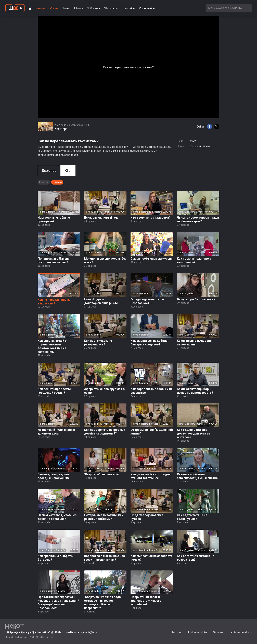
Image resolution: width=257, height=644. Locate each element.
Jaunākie (129, 8)
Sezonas (49, 171)
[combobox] (229, 8)
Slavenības (111, 8)
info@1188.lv (33, 632)
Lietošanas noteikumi (240, 632)
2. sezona (44, 182)
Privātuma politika (198, 632)
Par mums (177, 632)
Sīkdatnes (218, 632)
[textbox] (229, 8)
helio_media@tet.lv (82, 632)
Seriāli (66, 8)
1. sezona (57, 182)
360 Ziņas (94, 8)
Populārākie (147, 8)
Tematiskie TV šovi (200, 147)
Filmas (79, 8)
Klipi (68, 171)
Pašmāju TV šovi (47, 8)
